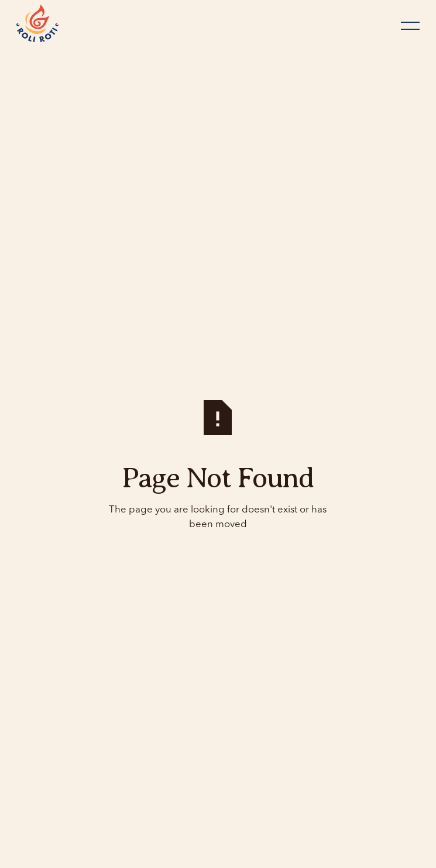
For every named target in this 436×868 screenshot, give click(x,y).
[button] (410, 26)
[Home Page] (37, 25)
